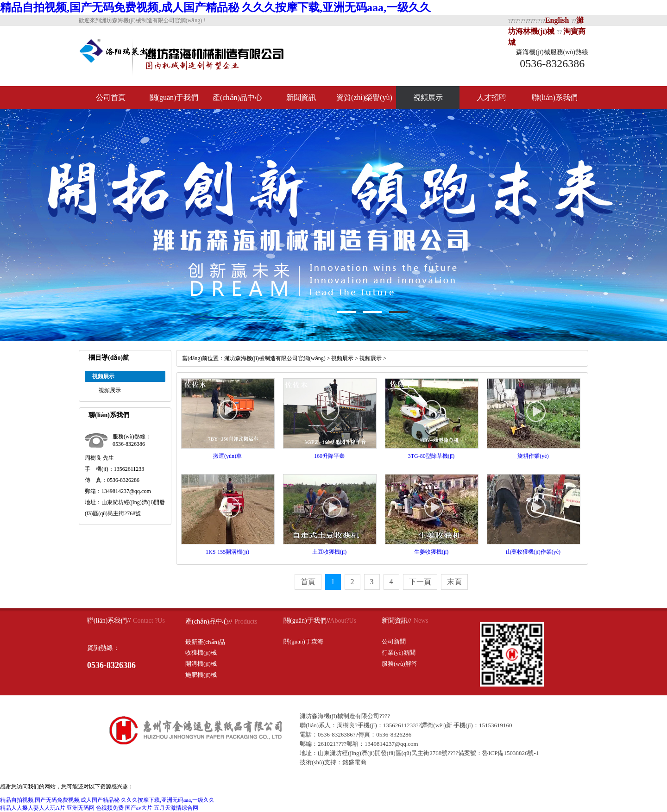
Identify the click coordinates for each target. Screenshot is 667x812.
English (557, 20)
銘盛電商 (354, 762)
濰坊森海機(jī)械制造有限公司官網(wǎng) (275, 358)
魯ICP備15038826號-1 (510, 753)
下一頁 (420, 582)
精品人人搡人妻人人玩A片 (33, 808)
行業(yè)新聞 (399, 653)
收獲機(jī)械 (201, 653)
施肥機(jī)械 (201, 675)
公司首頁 (111, 97)
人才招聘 (491, 97)
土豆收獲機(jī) (330, 552)
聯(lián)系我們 (555, 97)
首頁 (308, 582)
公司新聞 (394, 641)
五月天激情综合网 (176, 808)
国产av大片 (139, 808)
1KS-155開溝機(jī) (227, 552)
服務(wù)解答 (400, 664)
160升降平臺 (329, 456)
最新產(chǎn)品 (205, 642)
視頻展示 (428, 97)
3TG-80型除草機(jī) (431, 456)
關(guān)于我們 (174, 97)
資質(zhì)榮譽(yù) (364, 97)
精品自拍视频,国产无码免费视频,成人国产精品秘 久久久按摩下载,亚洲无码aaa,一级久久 (215, 7)
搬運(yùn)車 (227, 456)
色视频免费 (110, 808)
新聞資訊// (396, 621)
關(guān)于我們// (307, 621)
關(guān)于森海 (303, 641)
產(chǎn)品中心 (237, 97)
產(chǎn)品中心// (209, 621)
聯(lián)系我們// (109, 621)
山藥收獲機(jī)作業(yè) (533, 552)
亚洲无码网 (81, 808)
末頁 (454, 582)
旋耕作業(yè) (533, 456)
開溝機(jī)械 (201, 664)
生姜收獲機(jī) (431, 552)
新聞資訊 (301, 97)
